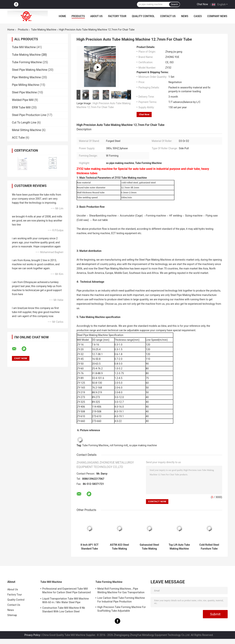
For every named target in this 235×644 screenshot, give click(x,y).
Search (174, 4)
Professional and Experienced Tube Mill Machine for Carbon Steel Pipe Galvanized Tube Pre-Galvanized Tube (66, 591)
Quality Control (143, 16)
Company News (217, 16)
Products (78, 16)
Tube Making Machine (44, 30)
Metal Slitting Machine (27, 130)
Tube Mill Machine (24, 47)
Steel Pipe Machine (24, 92)
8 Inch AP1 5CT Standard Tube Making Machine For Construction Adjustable (90, 547)
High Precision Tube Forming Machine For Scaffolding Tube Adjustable (122, 609)
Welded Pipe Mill (23, 100)
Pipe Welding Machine (26, 77)
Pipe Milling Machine (26, 85)
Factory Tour (117, 16)
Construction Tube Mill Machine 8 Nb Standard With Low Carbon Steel (64, 610)
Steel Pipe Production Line (29, 115)
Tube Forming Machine (27, 62)
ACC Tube (18, 138)
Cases (198, 16)
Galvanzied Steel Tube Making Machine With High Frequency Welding (149, 547)
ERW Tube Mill (21, 107)
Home (62, 16)
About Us (96, 16)
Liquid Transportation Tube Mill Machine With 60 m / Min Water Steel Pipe (65, 600)
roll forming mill (119, 445)
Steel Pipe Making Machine (30, 70)
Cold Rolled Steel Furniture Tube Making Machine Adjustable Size (209, 547)
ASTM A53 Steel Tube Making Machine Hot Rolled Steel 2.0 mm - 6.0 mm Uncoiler (120, 547)
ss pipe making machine (143, 445)
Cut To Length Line (24, 122)
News (185, 16)
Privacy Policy (32, 635)
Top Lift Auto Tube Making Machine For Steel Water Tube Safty (179, 547)
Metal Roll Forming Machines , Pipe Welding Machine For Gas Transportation (121, 591)
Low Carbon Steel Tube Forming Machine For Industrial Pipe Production (121, 600)
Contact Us (168, 16)
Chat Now (202, 4)
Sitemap (12, 615)
